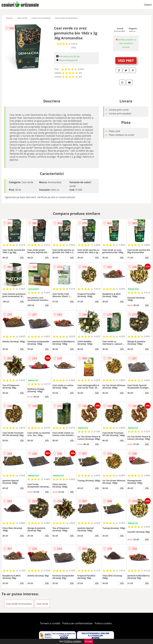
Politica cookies (103, 623)
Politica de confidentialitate (78, 623)
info (22, 257)
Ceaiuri (148, 5)
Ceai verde (22, 18)
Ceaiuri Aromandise (41, 18)
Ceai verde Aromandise (66, 18)
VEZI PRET (126, 60)
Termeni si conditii (50, 623)
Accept (89, 641)
